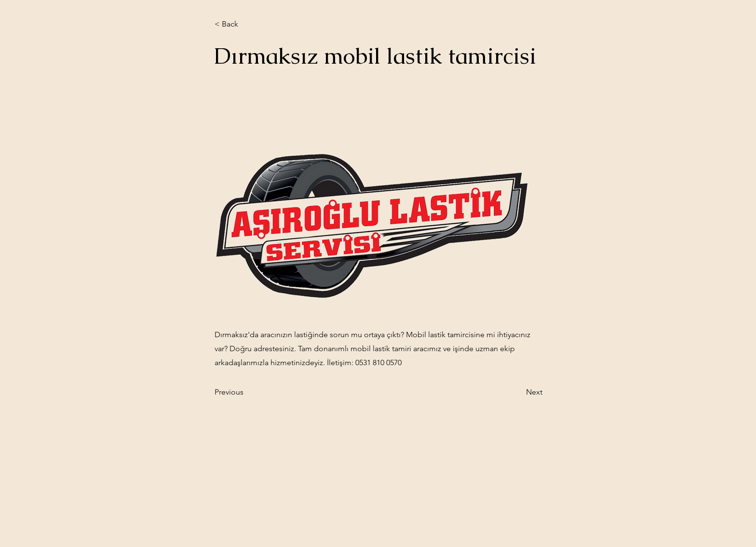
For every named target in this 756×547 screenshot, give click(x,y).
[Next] (518, 392)
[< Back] (246, 24)
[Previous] (246, 392)
